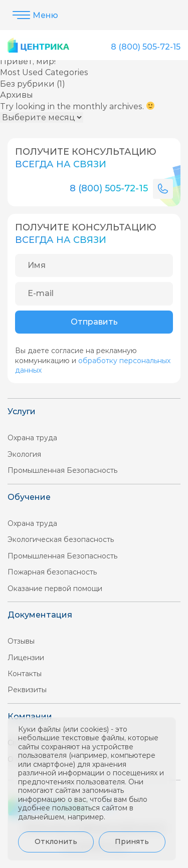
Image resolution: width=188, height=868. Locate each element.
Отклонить (56, 841)
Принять (132, 841)
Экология (24, 454)
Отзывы (21, 641)
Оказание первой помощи (55, 589)
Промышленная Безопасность (62, 470)
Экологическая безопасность (61, 539)
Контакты (25, 674)
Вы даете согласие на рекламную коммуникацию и (93, 360)
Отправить (94, 322)
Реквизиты (27, 690)
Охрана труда (32, 438)
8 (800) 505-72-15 (146, 47)
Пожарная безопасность (52, 572)
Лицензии (26, 658)
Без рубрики (27, 84)
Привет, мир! (28, 61)
